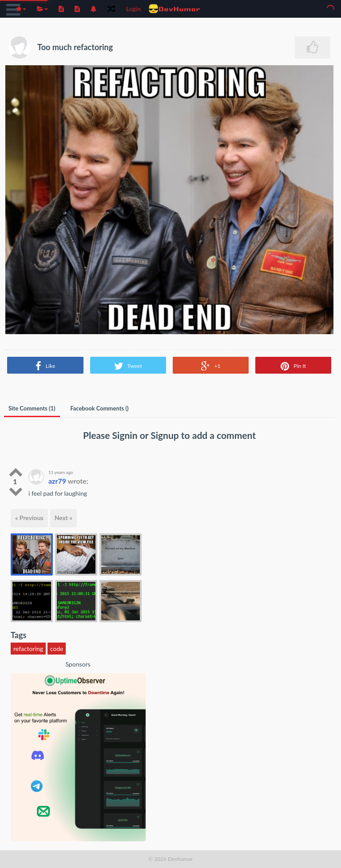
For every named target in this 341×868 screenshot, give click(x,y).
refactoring (28, 649)
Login (133, 9)
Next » (63, 518)
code (57, 649)
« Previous (29, 518)
